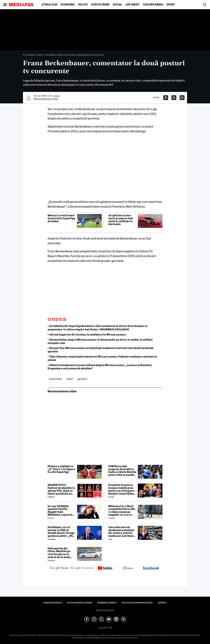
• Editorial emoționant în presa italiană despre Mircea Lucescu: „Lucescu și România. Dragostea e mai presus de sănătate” (100, 367)
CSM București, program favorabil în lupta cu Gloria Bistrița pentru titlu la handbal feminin (122, 471)
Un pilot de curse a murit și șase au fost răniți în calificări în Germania (121, 220)
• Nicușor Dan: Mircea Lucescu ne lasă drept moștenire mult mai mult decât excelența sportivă (100, 350)
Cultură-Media (153, 5)
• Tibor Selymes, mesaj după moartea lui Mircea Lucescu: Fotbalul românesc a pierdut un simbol (102, 358)
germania (82, 379)
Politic (83, 5)
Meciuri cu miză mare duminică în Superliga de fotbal (61, 218)
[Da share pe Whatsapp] (182, 98)
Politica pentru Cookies (79, 603)
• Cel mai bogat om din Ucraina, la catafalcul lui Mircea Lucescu (87, 335)
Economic (68, 5)
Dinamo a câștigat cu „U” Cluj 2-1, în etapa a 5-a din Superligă (61, 469)
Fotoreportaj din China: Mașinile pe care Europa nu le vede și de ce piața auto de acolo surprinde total (59, 553)
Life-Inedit (132, 5)
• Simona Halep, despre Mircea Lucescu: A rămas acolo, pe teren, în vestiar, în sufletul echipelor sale (100, 341)
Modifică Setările (105, 610)
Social (117, 5)
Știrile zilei (50, 5)
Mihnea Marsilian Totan (46, 99)
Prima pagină (29, 55)
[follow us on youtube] (105, 568)
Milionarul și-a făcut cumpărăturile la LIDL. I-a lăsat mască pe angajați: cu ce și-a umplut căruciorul (122, 511)
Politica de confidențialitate (137, 603)
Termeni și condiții (107, 603)
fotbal (70, 379)
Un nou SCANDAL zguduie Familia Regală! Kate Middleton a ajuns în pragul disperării (60, 511)
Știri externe (100, 5)
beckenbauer (56, 379)
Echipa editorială (53, 603)
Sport (171, 5)
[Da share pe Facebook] (166, 98)
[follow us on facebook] (151, 568)
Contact (162, 603)
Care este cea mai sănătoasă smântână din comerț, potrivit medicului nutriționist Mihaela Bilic (122, 532)
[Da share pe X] (174, 98)
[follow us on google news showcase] (82, 568)
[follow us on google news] (59, 568)
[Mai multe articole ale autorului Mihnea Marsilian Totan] (29, 98)
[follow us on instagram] (128, 568)
